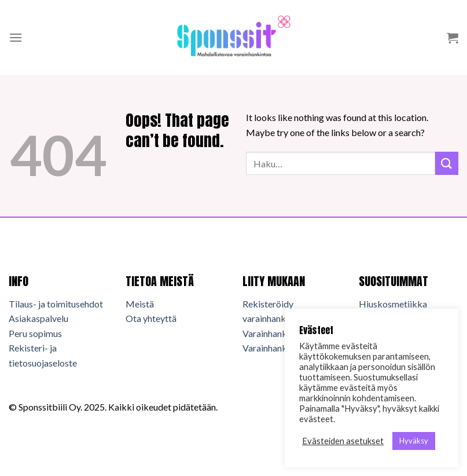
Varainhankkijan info (283, 348)
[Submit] (447, 163)
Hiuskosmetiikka (393, 304)
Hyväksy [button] (414, 441)
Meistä (140, 304)
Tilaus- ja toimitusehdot (56, 304)
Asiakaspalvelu (38, 318)
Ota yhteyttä (151, 318)
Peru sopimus (35, 333)
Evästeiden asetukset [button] (343, 441)
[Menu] (16, 37)
